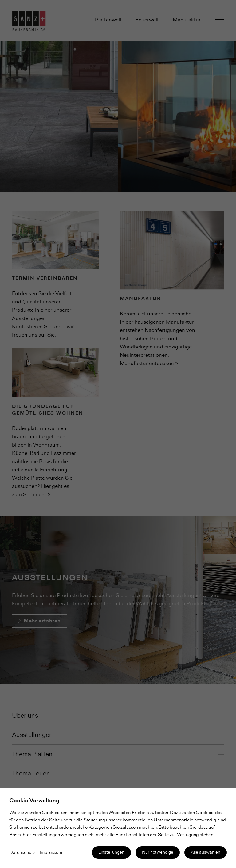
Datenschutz (22, 853)
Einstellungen (111, 853)
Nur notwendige (158, 853)
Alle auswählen (206, 853)
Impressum (51, 853)
